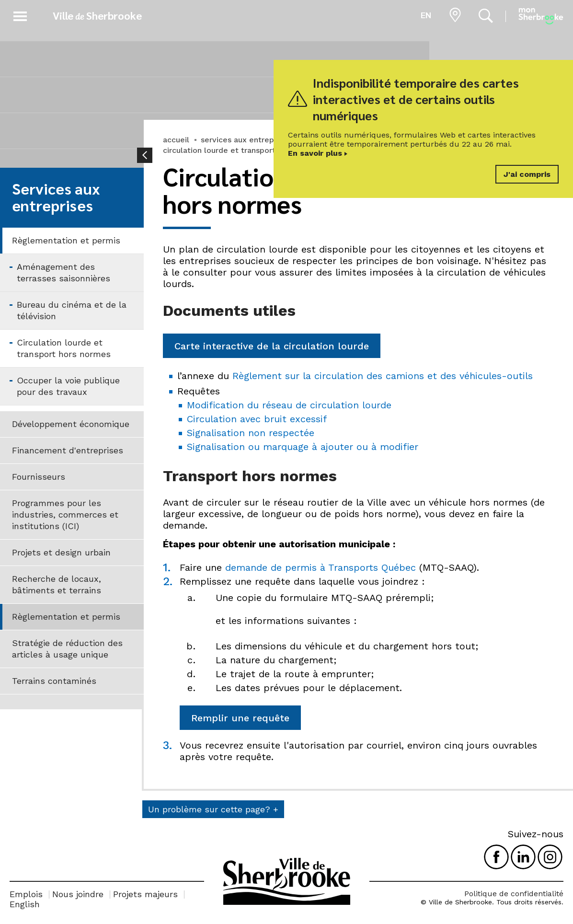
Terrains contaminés (54, 681)
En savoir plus (315, 153)
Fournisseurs (39, 477)
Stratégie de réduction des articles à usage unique (67, 649)
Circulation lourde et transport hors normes (64, 348)
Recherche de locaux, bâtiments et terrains (57, 584)
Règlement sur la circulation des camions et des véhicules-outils (383, 376)
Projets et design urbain (61, 552)
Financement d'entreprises (68, 450)
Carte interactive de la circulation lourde (272, 346)
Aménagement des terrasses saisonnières (63, 272)
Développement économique (71, 424)
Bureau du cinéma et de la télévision (72, 310)
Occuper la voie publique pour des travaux (68, 386)
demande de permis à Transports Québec (321, 567)
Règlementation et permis (66, 240)
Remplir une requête (240, 718)
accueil (176, 140)
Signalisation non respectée (251, 433)
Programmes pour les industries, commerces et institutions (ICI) (65, 514)
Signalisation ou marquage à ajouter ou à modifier (303, 447)
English (25, 904)
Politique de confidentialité (514, 894)
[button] (20, 15)
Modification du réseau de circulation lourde (289, 405)
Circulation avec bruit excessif (257, 419)
